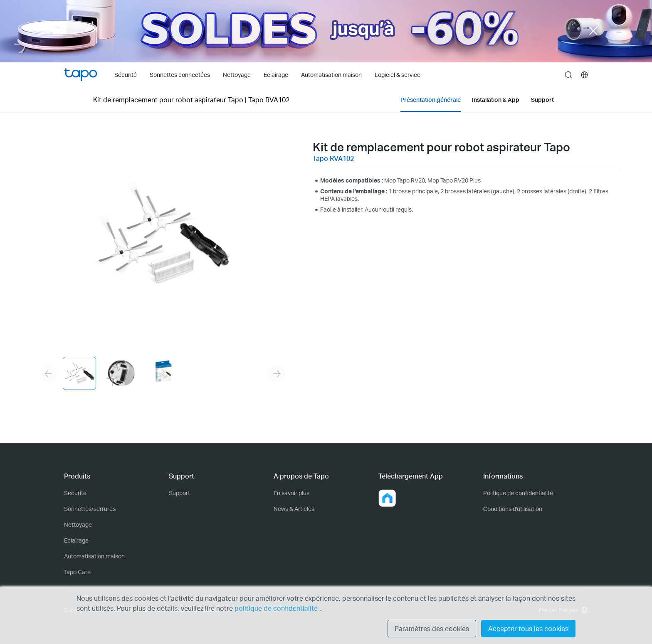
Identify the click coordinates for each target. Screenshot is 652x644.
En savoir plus (291, 493)
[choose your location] (585, 75)
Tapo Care (77, 572)
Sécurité (75, 493)
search (568, 75)
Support (179, 493)
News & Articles (294, 509)
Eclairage (76, 540)
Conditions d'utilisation (513, 509)
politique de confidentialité (277, 608)
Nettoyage (78, 524)
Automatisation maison (94, 556)
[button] (387, 498)
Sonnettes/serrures (90, 509)
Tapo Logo (80, 75)
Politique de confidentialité (518, 493)
